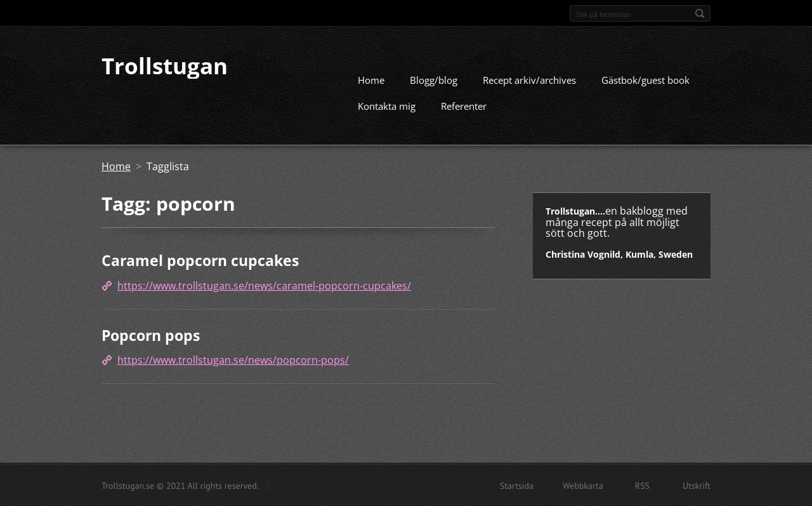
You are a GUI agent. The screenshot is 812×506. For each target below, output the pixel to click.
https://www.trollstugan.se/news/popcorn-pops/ (233, 359)
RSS (642, 485)
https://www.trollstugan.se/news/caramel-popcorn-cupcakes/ (264, 285)
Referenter (464, 105)
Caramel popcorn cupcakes (200, 260)
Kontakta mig (387, 105)
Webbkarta (583, 485)
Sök (700, 13)
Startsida (517, 485)
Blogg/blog (434, 79)
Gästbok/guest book (645, 79)
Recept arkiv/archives (529, 79)
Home (371, 79)
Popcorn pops (151, 335)
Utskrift (697, 485)
